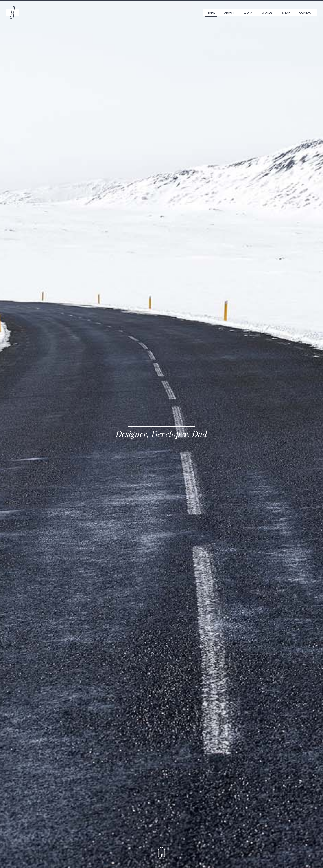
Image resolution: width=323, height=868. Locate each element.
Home (211, 13)
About (229, 13)
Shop (286, 13)
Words (267, 13)
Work (248, 13)
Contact (306, 13)
